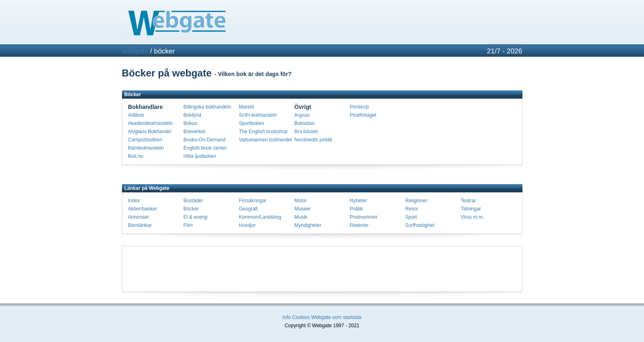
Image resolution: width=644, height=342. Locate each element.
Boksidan (305, 123)
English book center (205, 148)
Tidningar (471, 209)
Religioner (416, 201)
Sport (411, 217)
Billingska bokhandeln (207, 107)
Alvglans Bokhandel (150, 132)
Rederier (359, 225)
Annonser (139, 217)
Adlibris (136, 115)
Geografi (248, 209)
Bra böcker (306, 132)
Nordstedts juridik (314, 140)
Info (287, 317)
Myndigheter (308, 225)
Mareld (247, 107)
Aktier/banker (143, 209)
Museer (303, 209)
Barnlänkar (140, 225)
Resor (412, 209)
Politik (356, 209)
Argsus (302, 115)
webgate (135, 51)
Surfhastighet (420, 225)
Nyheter (359, 201)
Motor (301, 201)
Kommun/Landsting (260, 217)
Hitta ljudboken (200, 156)
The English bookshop (263, 132)
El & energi (196, 217)
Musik (301, 217)
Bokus (190, 123)
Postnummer (364, 217)
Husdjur (247, 225)
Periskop (360, 107)
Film (188, 225)
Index (134, 201)
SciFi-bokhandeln (258, 115)
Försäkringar (253, 201)
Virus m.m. (473, 217)
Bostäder (193, 201)
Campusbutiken (145, 140)
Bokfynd (192, 115)
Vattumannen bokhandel (266, 140)
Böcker (191, 209)
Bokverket (194, 132)
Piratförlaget (363, 115)
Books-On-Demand (205, 140)
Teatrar (468, 201)
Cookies (301, 317)
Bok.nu (136, 156)
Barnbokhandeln (146, 148)
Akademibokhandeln (151, 123)
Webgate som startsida (337, 317)
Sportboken (252, 123)
